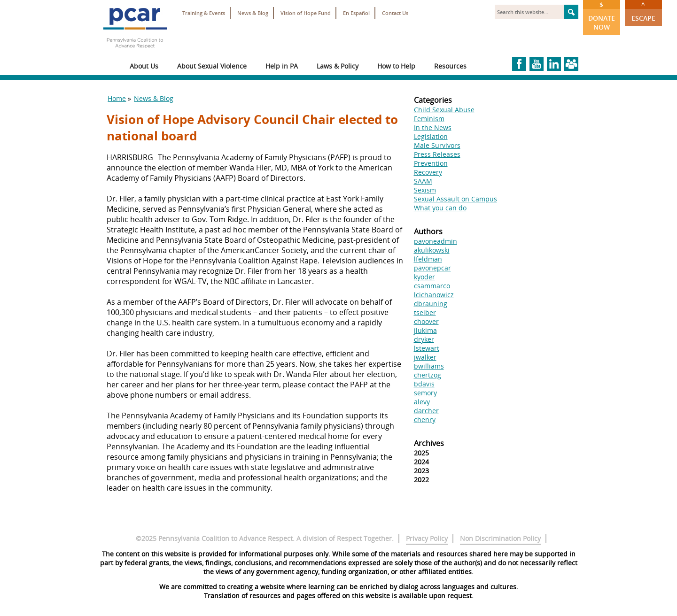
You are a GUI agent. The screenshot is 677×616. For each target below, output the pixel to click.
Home (117, 98)
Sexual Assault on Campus (455, 199)
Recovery (428, 172)
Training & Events (204, 13)
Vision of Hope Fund (306, 13)
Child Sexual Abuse (444, 110)
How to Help (396, 66)
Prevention (431, 163)
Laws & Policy (338, 66)
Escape (643, 11)
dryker (424, 339)
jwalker (425, 357)
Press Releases (437, 154)
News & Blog (253, 13)
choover (426, 321)
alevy (422, 402)
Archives (429, 443)
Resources (450, 66)
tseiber (425, 312)
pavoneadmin (436, 241)
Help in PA (282, 66)
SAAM (423, 181)
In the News (433, 127)
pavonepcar (432, 268)
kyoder (424, 277)
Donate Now (602, 16)
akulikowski (432, 250)
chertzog (428, 375)
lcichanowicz (434, 295)
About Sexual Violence (212, 66)
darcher (426, 411)
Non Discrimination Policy (500, 538)
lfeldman (428, 259)
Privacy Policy (427, 538)
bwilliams (429, 366)
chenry (425, 420)
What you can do (440, 208)
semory (425, 393)
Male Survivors (437, 145)
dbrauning (431, 304)
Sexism (425, 190)
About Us (144, 66)
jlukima (425, 330)
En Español (356, 13)
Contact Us (395, 13)
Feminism (429, 119)
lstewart (427, 348)
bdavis (424, 384)
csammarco (432, 286)
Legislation (431, 136)
